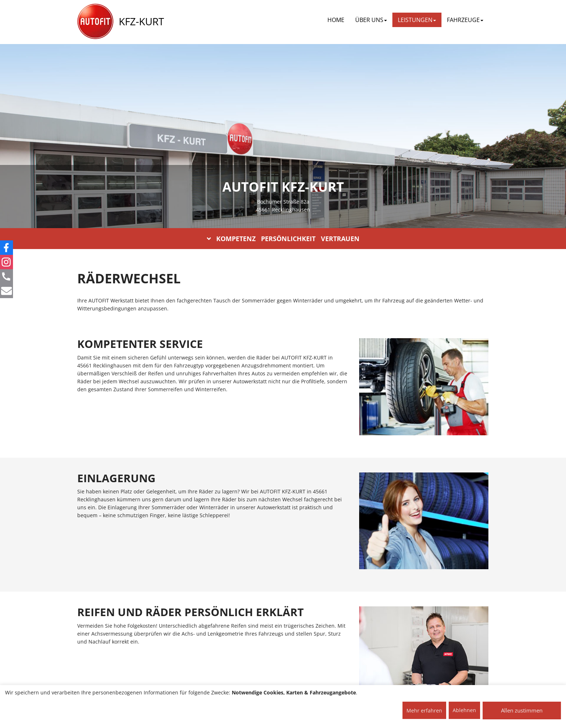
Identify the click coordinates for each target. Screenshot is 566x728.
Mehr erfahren (424, 710)
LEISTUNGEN (417, 20)
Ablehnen (464, 710)
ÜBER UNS (371, 20)
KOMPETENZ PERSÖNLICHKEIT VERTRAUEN (283, 239)
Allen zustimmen (522, 710)
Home (336, 20)
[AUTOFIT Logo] (95, 22)
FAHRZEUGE (465, 20)
